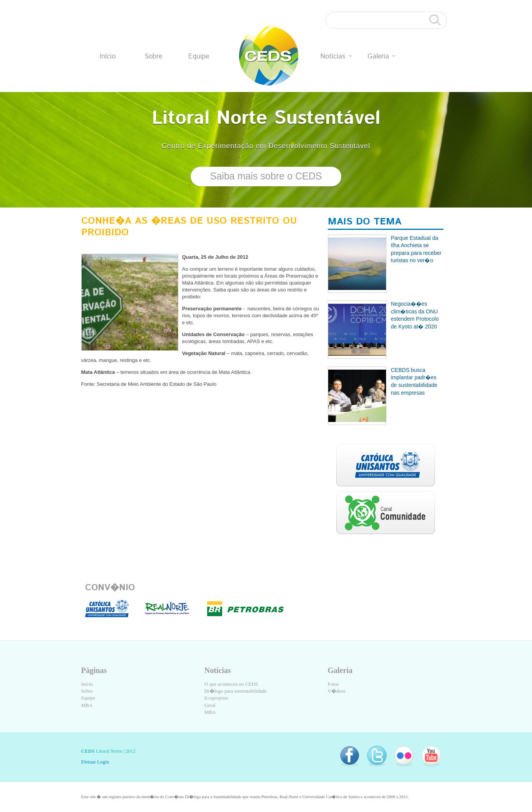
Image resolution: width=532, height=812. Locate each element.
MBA (87, 705)
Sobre (153, 57)
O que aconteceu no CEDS (231, 684)
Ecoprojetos (216, 698)
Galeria (381, 57)
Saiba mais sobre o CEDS (266, 176)
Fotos (333, 684)
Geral (210, 705)
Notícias (336, 57)
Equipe (199, 57)
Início (108, 57)
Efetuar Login (95, 762)
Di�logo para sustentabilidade (236, 691)
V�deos (337, 691)
